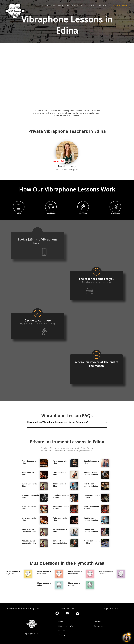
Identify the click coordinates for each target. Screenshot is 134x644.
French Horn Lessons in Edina (91, 485)
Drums (64, 170)
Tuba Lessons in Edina (29, 508)
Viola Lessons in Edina (29, 519)
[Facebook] (57, 613)
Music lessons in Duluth (75, 584)
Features (103, 5)
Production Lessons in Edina (92, 542)
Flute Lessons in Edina (60, 519)
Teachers (98, 622)
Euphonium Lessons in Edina (92, 496)
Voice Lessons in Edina (60, 462)
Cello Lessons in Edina (60, 474)
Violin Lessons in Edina (29, 474)
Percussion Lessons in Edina (61, 508)
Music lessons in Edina (44, 584)
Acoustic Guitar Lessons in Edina (29, 542)
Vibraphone (74, 170)
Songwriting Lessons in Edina (91, 531)
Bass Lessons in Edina (60, 485)
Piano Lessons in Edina (29, 462)
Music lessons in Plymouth (13, 573)
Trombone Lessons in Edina (61, 496)
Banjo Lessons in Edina (60, 531)
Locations (91, 5)
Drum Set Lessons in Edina (91, 508)
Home (45, 5)
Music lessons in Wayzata (106, 573)
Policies (62, 630)
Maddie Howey (67, 166)
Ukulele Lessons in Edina (91, 462)
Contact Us (98, 626)
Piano (58, 170)
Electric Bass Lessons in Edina (91, 519)
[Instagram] (77, 613)
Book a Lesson (120, 5)
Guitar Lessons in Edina (29, 485)
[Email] (67, 613)
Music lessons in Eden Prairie (44, 573)
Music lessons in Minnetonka (75, 573)
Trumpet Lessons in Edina (30, 496)
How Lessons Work (60, 5)
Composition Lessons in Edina (60, 542)
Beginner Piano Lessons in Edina (91, 474)
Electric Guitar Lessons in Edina (29, 531)
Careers (62, 635)
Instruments (78, 5)
